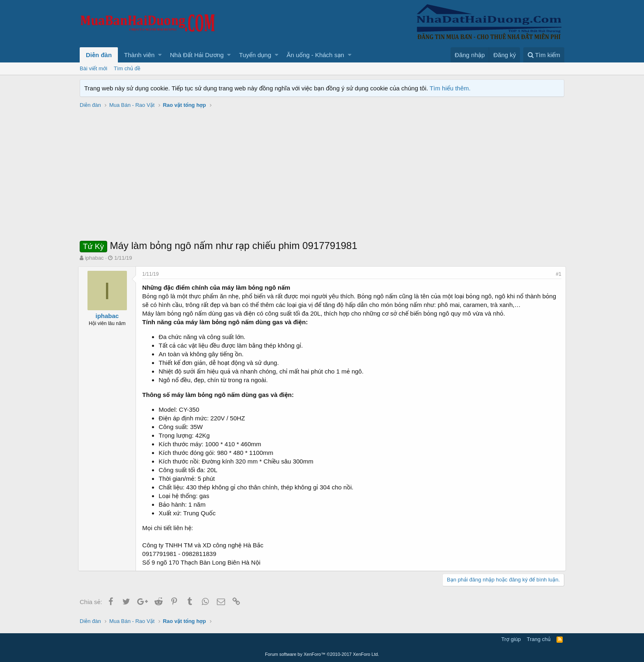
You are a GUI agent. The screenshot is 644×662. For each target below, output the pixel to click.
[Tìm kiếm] (544, 55)
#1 (557, 274)
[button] (160, 55)
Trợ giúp (511, 639)
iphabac (94, 258)
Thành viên (139, 55)
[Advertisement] (322, 177)
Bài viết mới (93, 68)
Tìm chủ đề (127, 68)
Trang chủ (539, 639)
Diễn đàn (99, 55)
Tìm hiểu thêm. (450, 88)
